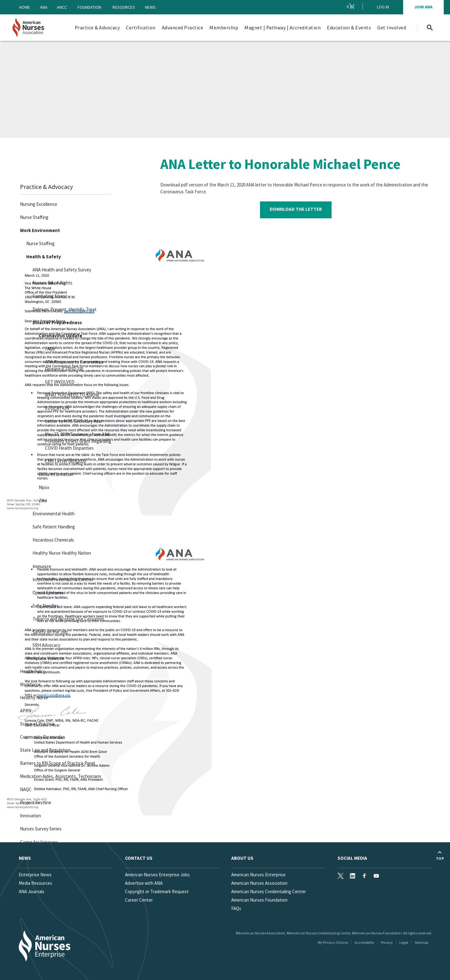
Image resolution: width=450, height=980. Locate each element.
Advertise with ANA (144, 883)
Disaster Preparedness (56, 321)
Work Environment (39, 229)
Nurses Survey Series (40, 828)
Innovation (29, 815)
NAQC (25, 788)
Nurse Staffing (33, 216)
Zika (42, 500)
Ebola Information (55, 473)
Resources (124, 7)
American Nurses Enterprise (258, 875)
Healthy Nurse (33, 696)
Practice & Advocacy (45, 186)
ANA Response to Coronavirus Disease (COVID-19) (73, 364)
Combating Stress (49, 295)
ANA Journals (32, 891)
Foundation (89, 7)
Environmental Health (52, 513)
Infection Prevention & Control (61, 578)
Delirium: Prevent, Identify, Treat (63, 308)
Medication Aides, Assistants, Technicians (59, 775)
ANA (44, 7)
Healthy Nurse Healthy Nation (60, 552)
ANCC (62, 7)
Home (25, 7)
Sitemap (421, 942)
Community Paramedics (41, 736)
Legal (404, 942)
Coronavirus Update (59, 334)
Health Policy (32, 670)
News (150, 7)
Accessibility (365, 942)
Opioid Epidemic (47, 591)
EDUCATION (56, 407)
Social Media (352, 858)
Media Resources (35, 883)
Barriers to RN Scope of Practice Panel (56, 762)
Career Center (139, 900)
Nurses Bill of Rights (51, 282)
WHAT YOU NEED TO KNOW (71, 394)
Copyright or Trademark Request (157, 891)
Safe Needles (44, 604)
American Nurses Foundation (259, 900)
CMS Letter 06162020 (64, 460)
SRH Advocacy (45, 644)
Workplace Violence (44, 657)
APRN (24, 709)
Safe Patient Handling (52, 526)
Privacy (387, 942)
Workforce (29, 683)
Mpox (43, 486)
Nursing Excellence (37, 203)
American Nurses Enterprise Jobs (157, 875)
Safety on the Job (49, 631)
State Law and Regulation (44, 749)
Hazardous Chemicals (52, 539)
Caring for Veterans (38, 841)
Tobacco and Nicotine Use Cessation (67, 618)
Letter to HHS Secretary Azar (72, 420)
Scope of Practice (36, 723)
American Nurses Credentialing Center (269, 891)
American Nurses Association (259, 883)
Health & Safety (42, 256)
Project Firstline (34, 802)
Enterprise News (35, 875)
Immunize (41, 565)
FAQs (49, 347)
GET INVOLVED (58, 381)
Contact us (139, 858)
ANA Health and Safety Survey (61, 269)
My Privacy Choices (333, 942)
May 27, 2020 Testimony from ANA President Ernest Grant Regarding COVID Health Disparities (77, 440)
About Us (242, 858)
